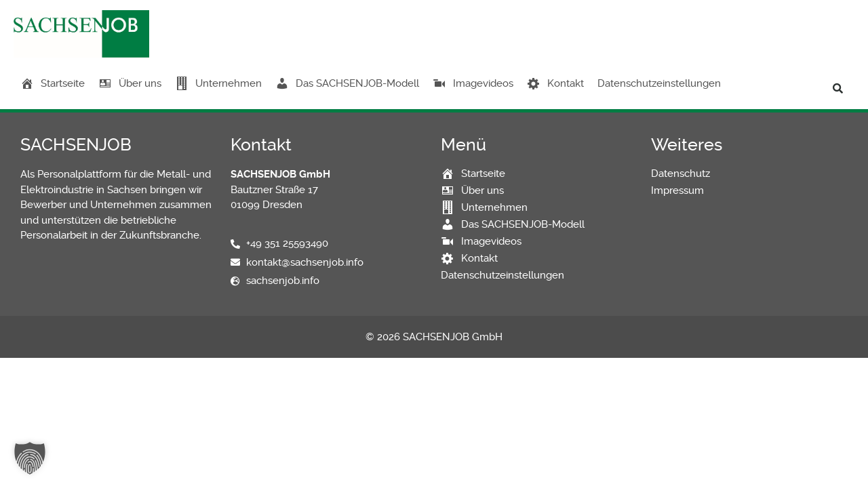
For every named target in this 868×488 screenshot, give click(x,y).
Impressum (677, 190)
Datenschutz (680, 174)
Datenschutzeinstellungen (659, 83)
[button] (837, 88)
